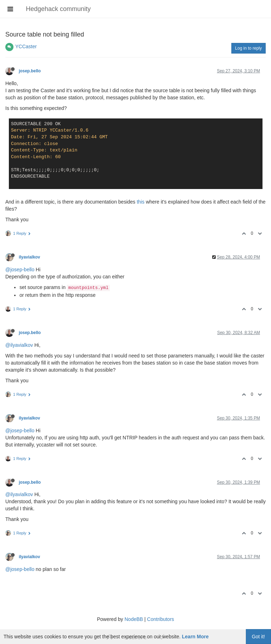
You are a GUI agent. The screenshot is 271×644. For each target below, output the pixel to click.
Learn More (195, 637)
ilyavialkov (29, 257)
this (141, 202)
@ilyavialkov (19, 345)
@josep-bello (20, 270)
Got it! (258, 637)
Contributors (160, 619)
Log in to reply (249, 48)
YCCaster (26, 46)
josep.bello (30, 71)
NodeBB (134, 619)
